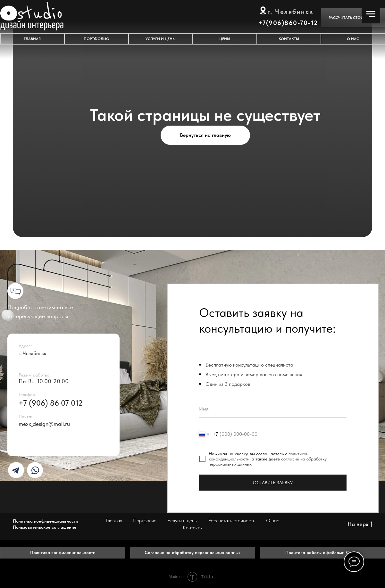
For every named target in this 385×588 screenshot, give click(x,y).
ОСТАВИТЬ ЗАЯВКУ (273, 483)
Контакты (193, 528)
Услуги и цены (182, 521)
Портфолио (145, 521)
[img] (15, 470)
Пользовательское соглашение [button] (45, 527)
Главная (114, 521)
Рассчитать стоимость (232, 521)
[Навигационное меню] (371, 14)
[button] (353, 18)
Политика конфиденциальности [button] (46, 521)
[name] (273, 409)
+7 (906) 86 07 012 (51, 403)
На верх (360, 524)
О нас (273, 521)
